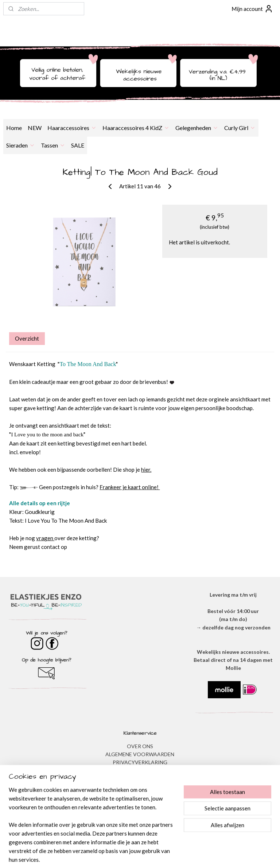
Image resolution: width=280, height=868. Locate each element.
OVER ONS (140, 746)
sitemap (117, 855)
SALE (78, 145)
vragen (45, 538)
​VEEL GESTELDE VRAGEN (140, 787)
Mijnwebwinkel (214, 855)
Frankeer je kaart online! (130, 487)
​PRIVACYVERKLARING (140, 762)
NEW (35, 128)
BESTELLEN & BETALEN (140, 795)
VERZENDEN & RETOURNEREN (140, 779)
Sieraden (21, 145)
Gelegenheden (197, 128)
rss (130, 855)
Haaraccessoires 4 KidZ (136, 128)
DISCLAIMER (140, 771)
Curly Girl (240, 128)
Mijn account (252, 9)
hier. (146, 470)
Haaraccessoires (72, 128)
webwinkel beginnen (155, 855)
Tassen (53, 145)
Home (14, 128)
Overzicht (27, 338)
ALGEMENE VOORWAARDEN (140, 754)
